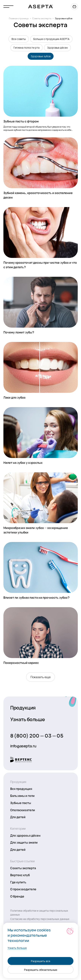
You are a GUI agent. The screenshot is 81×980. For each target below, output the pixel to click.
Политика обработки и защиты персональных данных (39, 912)
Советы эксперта (42, 18)
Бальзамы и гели (22, 796)
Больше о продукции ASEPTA (51, 39)
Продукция (23, 707)
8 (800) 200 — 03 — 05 (37, 735)
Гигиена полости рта (26, 47)
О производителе (23, 889)
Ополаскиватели (23, 810)
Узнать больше (28, 719)
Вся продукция (21, 789)
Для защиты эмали (24, 842)
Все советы (19, 39)
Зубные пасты (21, 803)
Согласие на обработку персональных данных (40, 919)
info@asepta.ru (23, 746)
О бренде (17, 896)
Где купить (18, 882)
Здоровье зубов (41, 56)
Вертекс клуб (20, 875)
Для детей (18, 817)
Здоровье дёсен (57, 47)
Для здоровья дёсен (25, 835)
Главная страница (19, 18)
